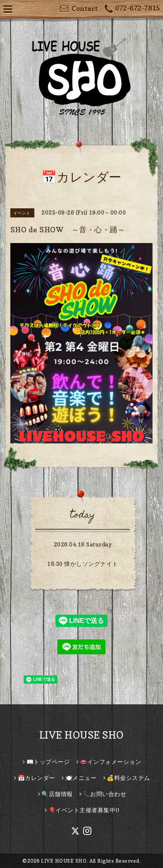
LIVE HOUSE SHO (81, 735)
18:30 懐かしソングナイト (83, 564)
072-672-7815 (132, 9)
